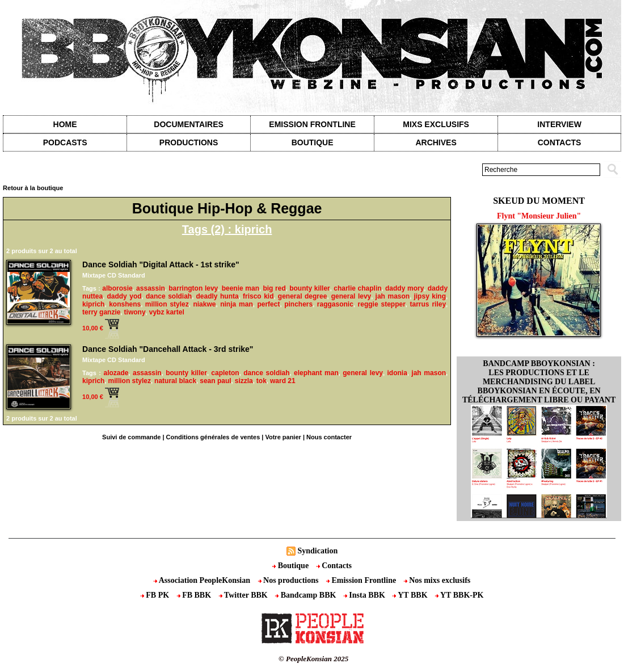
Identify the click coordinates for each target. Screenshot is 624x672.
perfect (268, 304)
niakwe (204, 304)
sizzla (244, 381)
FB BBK (195, 595)
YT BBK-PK (459, 595)
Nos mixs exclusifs (437, 580)
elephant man (316, 373)
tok (262, 381)
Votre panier (283, 437)
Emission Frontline (312, 124)
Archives (436, 142)
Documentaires (189, 124)
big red (274, 288)
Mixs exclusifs (436, 124)
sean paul (215, 381)
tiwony (135, 312)
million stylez (167, 304)
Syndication (317, 551)
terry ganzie (101, 312)
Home (65, 124)
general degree (303, 296)
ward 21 (283, 381)
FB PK (156, 595)
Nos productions (289, 580)
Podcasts (65, 142)
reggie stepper (382, 304)
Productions (189, 142)
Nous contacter (329, 437)
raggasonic (335, 304)
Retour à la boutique (33, 188)
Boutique (313, 142)
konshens (125, 304)
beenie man (241, 288)
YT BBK (411, 595)
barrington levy (193, 288)
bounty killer (310, 288)
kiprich (93, 304)
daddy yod (124, 296)
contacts (560, 142)
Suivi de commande (131, 437)
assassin (151, 288)
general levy (351, 296)
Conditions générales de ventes (213, 437)
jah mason (393, 296)
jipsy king (430, 296)
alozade (116, 373)
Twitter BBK (244, 595)
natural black (175, 381)
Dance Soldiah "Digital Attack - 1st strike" (161, 264)
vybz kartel (167, 312)
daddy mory (404, 288)
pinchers (298, 304)
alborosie (117, 288)
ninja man (237, 304)
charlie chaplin (357, 288)
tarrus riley (428, 304)
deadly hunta (217, 296)
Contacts (334, 566)
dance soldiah (169, 296)
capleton (225, 373)
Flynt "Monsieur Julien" (539, 216)
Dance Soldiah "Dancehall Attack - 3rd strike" (168, 349)
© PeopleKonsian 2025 (313, 659)
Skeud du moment (539, 201)
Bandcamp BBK (307, 595)
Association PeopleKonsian (203, 580)
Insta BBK (365, 595)
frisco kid (258, 296)
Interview (559, 124)
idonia (397, 373)
